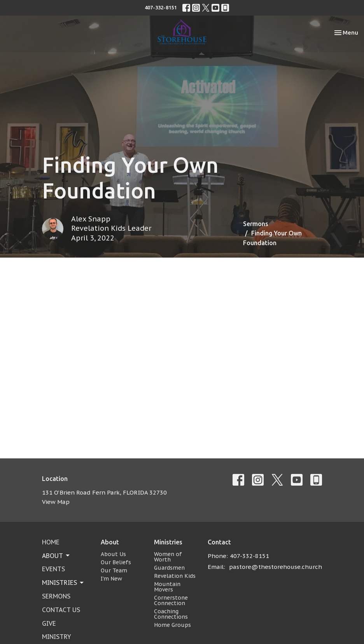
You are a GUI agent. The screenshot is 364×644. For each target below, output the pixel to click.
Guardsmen (169, 568)
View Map (56, 502)
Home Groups (172, 625)
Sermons (256, 224)
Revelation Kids (175, 576)
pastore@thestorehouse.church (276, 567)
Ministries (168, 542)
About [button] (56, 556)
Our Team (114, 570)
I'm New (111, 579)
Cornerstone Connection (171, 600)
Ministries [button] (63, 583)
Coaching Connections (171, 614)
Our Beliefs (116, 562)
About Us (113, 554)
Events (53, 569)
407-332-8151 (161, 7)
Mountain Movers (167, 587)
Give (49, 623)
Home (51, 542)
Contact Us (61, 610)
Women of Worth (168, 557)
